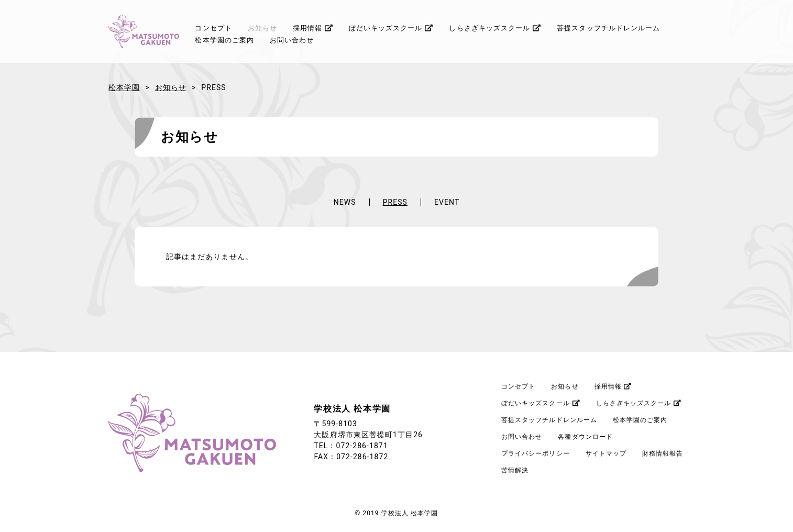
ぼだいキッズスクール (391, 28)
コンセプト (213, 28)
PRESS (395, 202)
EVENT (447, 202)
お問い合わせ (292, 40)
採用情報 (313, 28)
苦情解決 (515, 470)
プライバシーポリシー (536, 453)
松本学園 (124, 87)
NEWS (345, 202)
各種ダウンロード (585, 437)
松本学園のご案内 (224, 40)
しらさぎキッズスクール (495, 28)
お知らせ (262, 28)
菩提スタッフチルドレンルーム (608, 28)
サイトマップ (606, 453)
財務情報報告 (663, 453)
